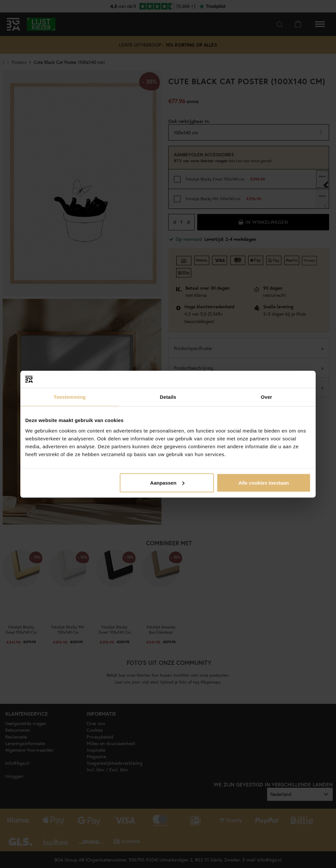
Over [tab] (267, 397)
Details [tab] (168, 397)
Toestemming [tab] (70, 397)
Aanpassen (167, 482)
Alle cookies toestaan (264, 482)
